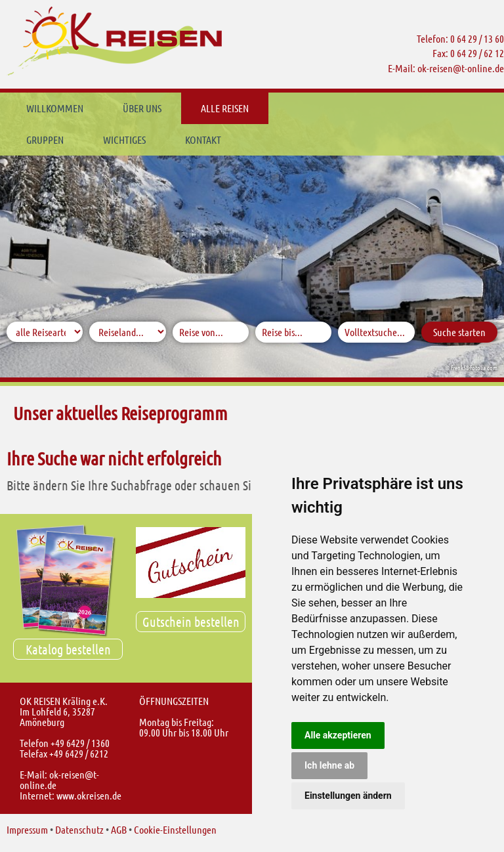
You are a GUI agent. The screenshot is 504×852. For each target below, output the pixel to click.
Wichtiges (386, 108)
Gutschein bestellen (191, 622)
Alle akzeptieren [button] (338, 735)
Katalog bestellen (68, 649)
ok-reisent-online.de (461, 68)
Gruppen (307, 108)
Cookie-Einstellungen (175, 829)
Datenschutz (79, 829)
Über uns (142, 108)
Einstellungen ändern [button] (348, 796)
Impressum (27, 829)
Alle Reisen (225, 108)
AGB (119, 829)
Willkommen (55, 108)
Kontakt (44, 139)
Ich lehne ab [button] (329, 765)
